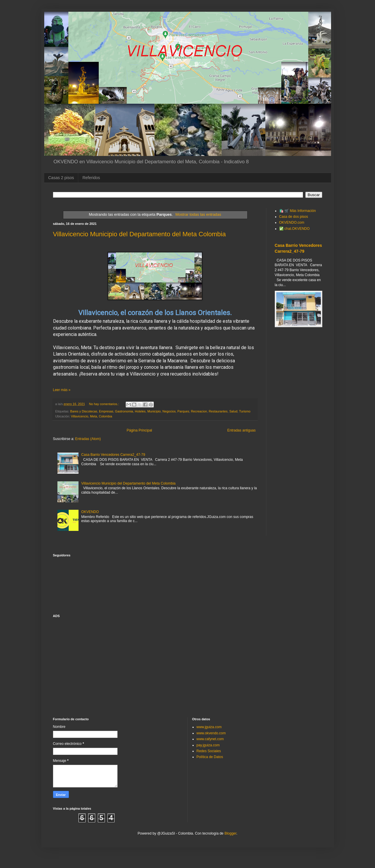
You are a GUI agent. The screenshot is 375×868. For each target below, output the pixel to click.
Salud (233, 411)
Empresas (106, 411)
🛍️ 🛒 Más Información (298, 211)
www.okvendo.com (211, 733)
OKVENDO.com (292, 222)
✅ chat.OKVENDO (294, 229)
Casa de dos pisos (294, 217)
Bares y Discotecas (84, 411)
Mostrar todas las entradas (198, 214)
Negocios (169, 411)
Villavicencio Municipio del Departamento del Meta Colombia (139, 234)
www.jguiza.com (209, 727)
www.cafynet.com (210, 739)
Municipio (154, 411)
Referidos (91, 178)
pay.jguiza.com (208, 745)
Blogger (230, 833)
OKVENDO (90, 512)
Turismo (245, 411)
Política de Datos (210, 757)
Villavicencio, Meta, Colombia (92, 416)
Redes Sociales (209, 751)
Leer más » (62, 390)
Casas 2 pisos (61, 178)
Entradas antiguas (242, 430)
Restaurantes (218, 411)
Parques (183, 411)
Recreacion (199, 411)
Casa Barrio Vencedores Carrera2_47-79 (113, 455)
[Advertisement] (299, 434)
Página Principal (139, 430)
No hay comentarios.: (104, 404)
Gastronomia (124, 411)
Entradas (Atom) (88, 439)
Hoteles (140, 411)
